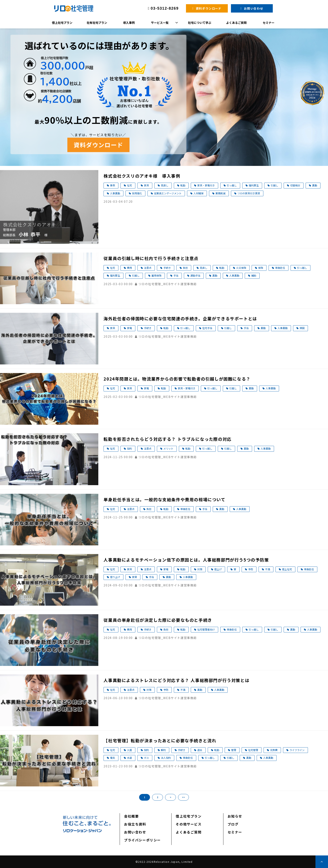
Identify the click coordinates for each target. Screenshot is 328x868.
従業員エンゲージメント (168, 193)
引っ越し (232, 185)
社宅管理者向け (206, 629)
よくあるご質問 (236, 23)
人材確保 (199, 193)
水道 (129, 758)
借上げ (218, 569)
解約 (163, 750)
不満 (268, 569)
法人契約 (166, 758)
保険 (261, 268)
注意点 (148, 268)
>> (183, 797)
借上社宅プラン (62, 23)
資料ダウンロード (209, 8)
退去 (200, 750)
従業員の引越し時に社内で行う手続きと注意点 (151, 258)
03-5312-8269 (165, 8)
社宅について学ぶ (200, 23)
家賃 (135, 577)
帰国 (302, 328)
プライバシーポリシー (142, 840)
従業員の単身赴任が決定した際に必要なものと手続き (158, 620)
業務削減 (220, 193)
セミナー (269, 23)
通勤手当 (195, 275)
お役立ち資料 (135, 824)
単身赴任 (280, 268)
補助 (254, 275)
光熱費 (274, 750)
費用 (129, 268)
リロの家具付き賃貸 (249, 193)
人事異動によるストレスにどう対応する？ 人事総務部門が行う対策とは (176, 680)
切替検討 (295, 185)
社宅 (129, 185)
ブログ (233, 824)
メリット (168, 448)
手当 (176, 275)
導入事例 (129, 23)
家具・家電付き (206, 185)
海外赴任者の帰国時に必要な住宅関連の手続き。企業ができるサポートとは (180, 319)
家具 (146, 185)
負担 (185, 268)
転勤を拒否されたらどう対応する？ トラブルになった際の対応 (167, 439)
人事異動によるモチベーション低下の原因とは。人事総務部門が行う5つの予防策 (186, 560)
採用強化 (137, 193)
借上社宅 (287, 569)
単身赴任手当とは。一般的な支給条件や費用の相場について (164, 499)
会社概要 (131, 816)
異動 (315, 185)
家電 (129, 328)
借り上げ (115, 577)
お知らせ (235, 816)
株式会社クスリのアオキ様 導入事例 (142, 176)
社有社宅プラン (97, 23)
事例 (113, 185)
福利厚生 (254, 185)
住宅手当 (207, 328)
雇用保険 (156, 275)
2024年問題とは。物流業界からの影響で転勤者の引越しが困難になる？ (177, 379)
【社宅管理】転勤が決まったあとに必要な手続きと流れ (160, 740)
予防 (251, 569)
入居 (129, 750)
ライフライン (297, 750)
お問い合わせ (254, 8)
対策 (200, 569)
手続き (167, 268)
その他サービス (189, 824)
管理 (234, 750)
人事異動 (115, 193)
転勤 (183, 185)
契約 (129, 448)
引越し (274, 185)
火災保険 (241, 268)
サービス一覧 (160, 23)
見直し (165, 185)
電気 (113, 758)
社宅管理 (253, 750)
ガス (146, 758)
